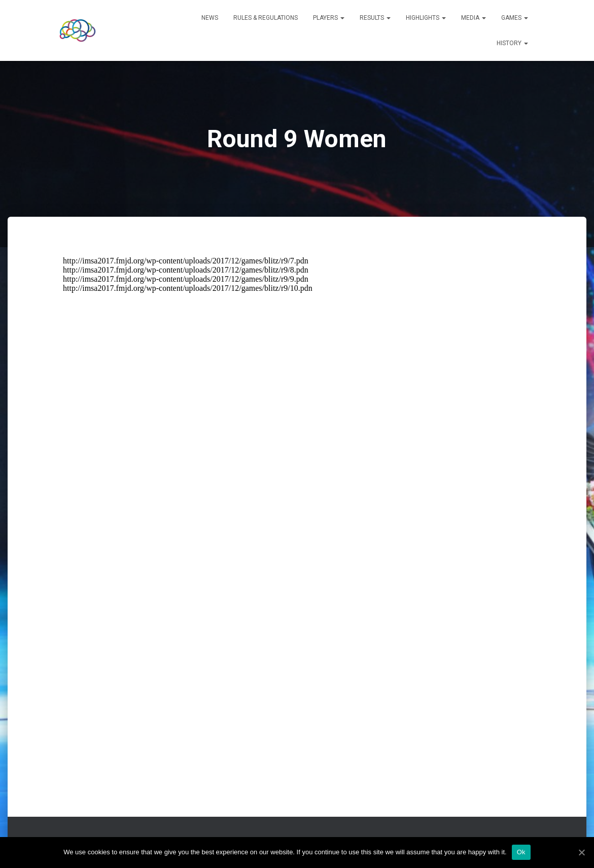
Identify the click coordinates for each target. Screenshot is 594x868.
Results (375, 18)
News (210, 18)
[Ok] (581, 852)
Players (329, 18)
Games (515, 18)
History (512, 43)
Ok (521, 852)
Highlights (426, 18)
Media (474, 18)
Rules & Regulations (266, 18)
